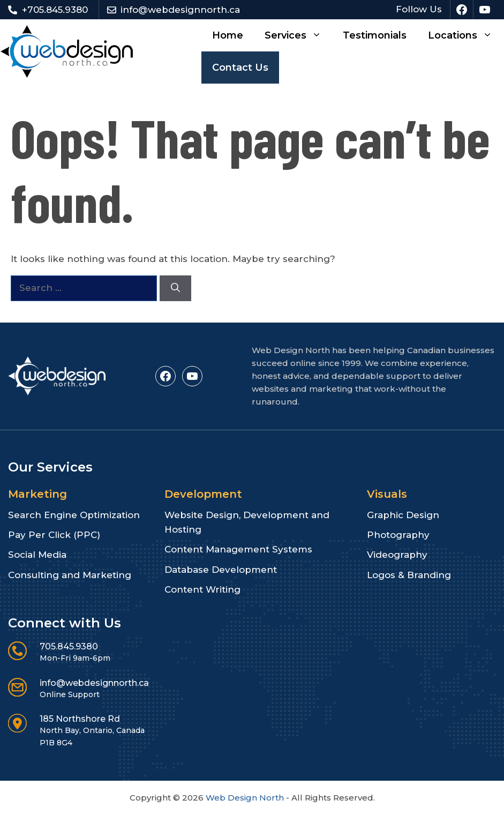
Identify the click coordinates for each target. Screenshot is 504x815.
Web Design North (245, 798)
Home (228, 35)
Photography (398, 535)
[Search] (175, 288)
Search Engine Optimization (74, 515)
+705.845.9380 (55, 10)
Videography (397, 555)
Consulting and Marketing (70, 575)
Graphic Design (403, 515)
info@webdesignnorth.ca (180, 10)
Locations (465, 35)
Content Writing (202, 589)
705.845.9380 (69, 646)
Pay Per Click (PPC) (54, 535)
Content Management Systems (238, 549)
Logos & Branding (409, 575)
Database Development (221, 570)
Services (298, 35)
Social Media (37, 555)
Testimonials (375, 35)
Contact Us (240, 68)
